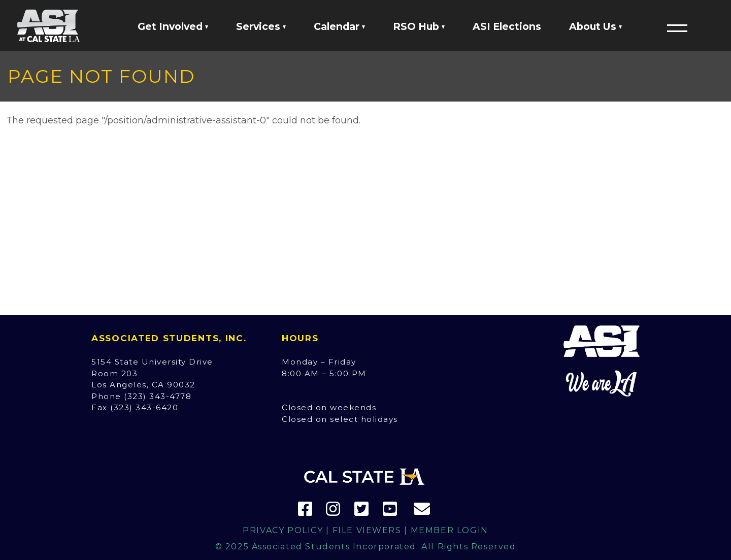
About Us (595, 26)
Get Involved (173, 26)
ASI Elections (507, 26)
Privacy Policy (283, 530)
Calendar (339, 26)
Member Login (450, 530)
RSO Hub (419, 26)
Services (261, 26)
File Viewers (367, 530)
